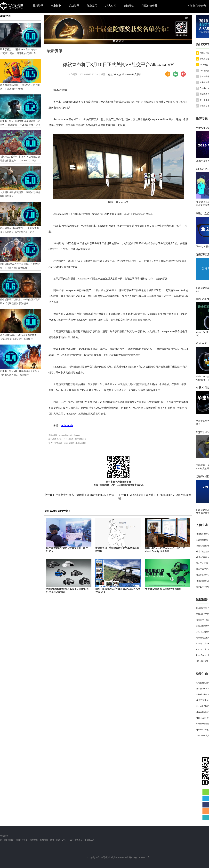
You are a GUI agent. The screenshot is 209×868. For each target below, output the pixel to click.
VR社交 (117, 74)
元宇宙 (138, 74)
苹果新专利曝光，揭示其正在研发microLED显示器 (79, 495)
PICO (70, 840)
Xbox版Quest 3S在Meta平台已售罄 (163, 589)
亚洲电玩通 (90, 840)
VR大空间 (110, 6)
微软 (111, 74)
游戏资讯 (74, 6)
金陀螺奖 (129, 6)
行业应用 (92, 6)
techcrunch (67, 425)
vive (64, 840)
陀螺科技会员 (149, 6)
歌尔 (52, 840)
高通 (58, 840)
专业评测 (56, 6)
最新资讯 (38, 6)
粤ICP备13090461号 (139, 857)
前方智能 (34, 840)
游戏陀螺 (44, 840)
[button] (114, 41)
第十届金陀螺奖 (7, 840)
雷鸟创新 (79, 840)
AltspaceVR (128, 74)
